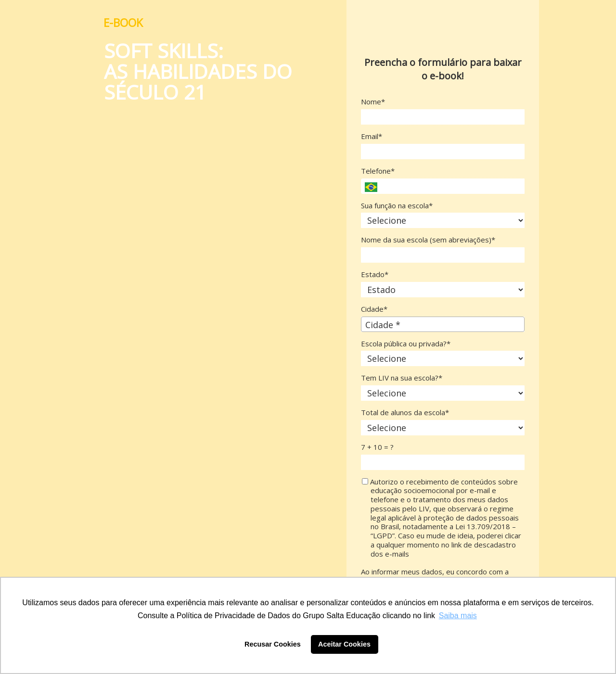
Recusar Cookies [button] (273, 644)
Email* (372, 136)
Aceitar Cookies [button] (344, 644)
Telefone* (378, 171)
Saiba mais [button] (458, 616)
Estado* (375, 274)
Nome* (373, 102)
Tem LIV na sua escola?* (402, 378)
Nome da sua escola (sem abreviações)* (428, 240)
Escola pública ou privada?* (406, 344)
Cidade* (374, 309)
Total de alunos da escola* (405, 413)
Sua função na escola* (397, 206)
